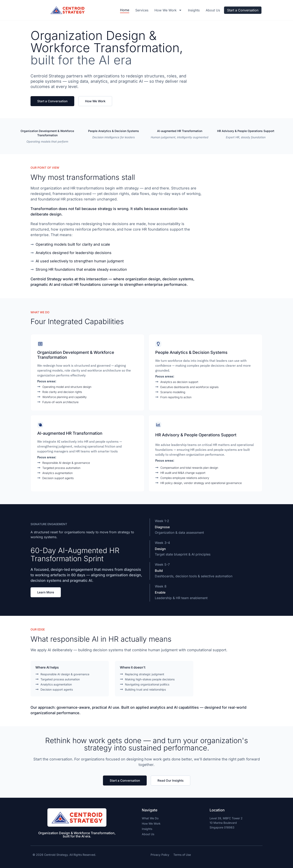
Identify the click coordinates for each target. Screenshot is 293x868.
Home (125, 10)
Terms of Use (182, 855)
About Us (213, 10)
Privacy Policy (160, 855)
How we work (168, 10)
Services (142, 10)
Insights (194, 10)
